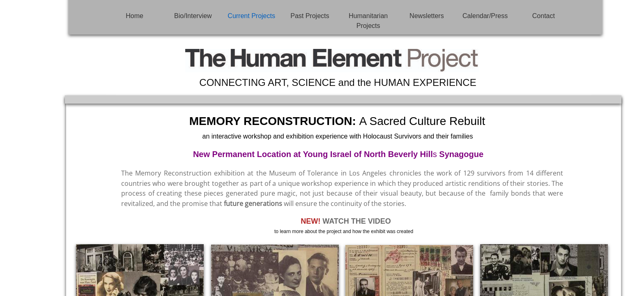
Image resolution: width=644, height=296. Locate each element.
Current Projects (251, 16)
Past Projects (310, 16)
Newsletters (427, 16)
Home (135, 16)
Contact (544, 16)
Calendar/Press (485, 16)
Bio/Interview (193, 16)
